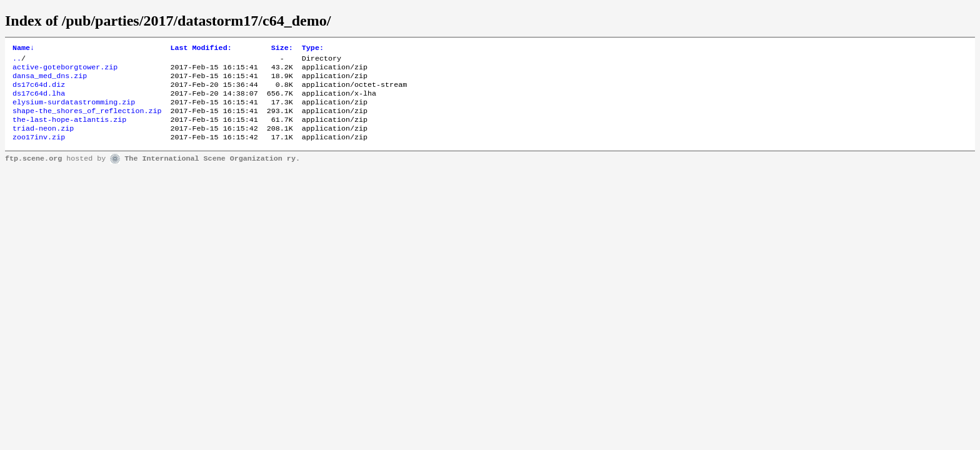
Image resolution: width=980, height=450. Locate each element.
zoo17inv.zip (39, 151)
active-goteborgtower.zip (65, 71)
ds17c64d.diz (39, 91)
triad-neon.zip (43, 141)
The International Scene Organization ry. (212, 172)
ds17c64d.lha (39, 101)
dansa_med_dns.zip (50, 81)
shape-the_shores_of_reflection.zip (87, 121)
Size (282, 49)
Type (313, 49)
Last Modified (201, 49)
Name (23, 49)
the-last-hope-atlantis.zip (69, 131)
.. (17, 61)
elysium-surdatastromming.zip (74, 111)
